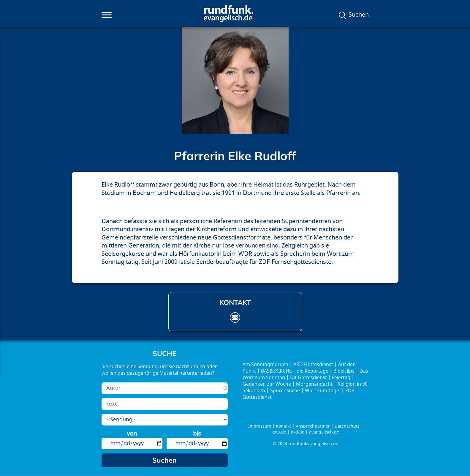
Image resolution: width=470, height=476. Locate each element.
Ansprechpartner (313, 426)
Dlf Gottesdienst (308, 378)
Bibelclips (344, 371)
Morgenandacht (314, 384)
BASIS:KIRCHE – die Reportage (295, 371)
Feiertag (341, 378)
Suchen (359, 15)
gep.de (279, 432)
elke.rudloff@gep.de (235, 317)
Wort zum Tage (323, 391)
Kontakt (283, 426)
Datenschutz (347, 426)
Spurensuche (285, 391)
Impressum (260, 426)
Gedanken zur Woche (267, 384)
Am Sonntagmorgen (265, 365)
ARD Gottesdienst (313, 365)
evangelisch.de (324, 432)
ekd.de (298, 432)
